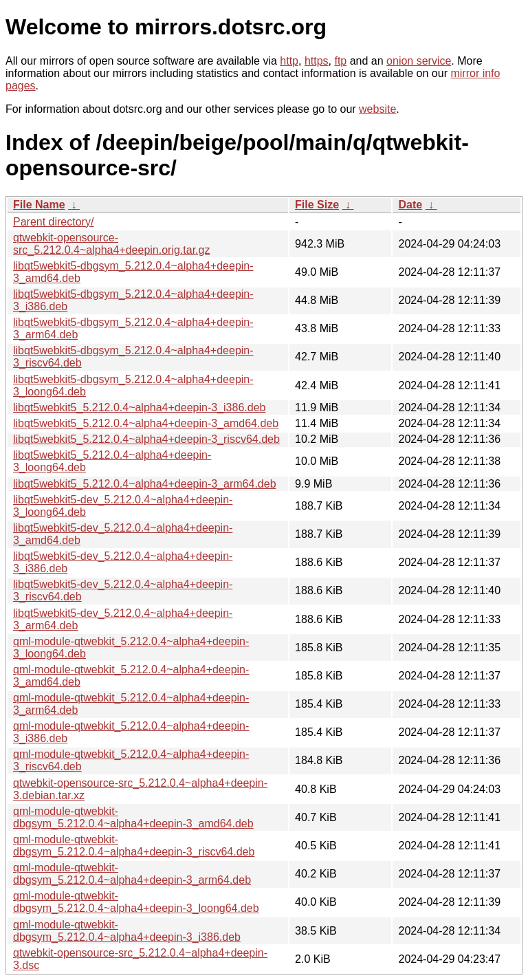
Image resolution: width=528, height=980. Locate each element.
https (317, 61)
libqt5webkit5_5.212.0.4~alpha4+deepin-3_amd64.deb (146, 423)
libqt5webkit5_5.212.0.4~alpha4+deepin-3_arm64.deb (145, 484)
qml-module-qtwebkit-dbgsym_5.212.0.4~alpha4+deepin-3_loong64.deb (136, 902)
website (377, 109)
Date (410, 205)
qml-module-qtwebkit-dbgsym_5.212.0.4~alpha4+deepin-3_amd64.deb (133, 817)
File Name (39, 205)
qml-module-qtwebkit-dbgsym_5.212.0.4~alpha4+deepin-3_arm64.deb (132, 874)
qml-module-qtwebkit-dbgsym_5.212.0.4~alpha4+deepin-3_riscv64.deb (134, 846)
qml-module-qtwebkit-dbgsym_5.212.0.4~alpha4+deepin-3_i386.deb (127, 931)
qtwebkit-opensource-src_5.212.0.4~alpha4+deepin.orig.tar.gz (111, 244)
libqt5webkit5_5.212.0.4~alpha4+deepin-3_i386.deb (139, 407)
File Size (317, 205)
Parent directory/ (53, 222)
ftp (340, 61)
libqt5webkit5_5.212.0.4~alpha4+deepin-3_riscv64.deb (146, 439)
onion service (419, 61)
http (289, 61)
